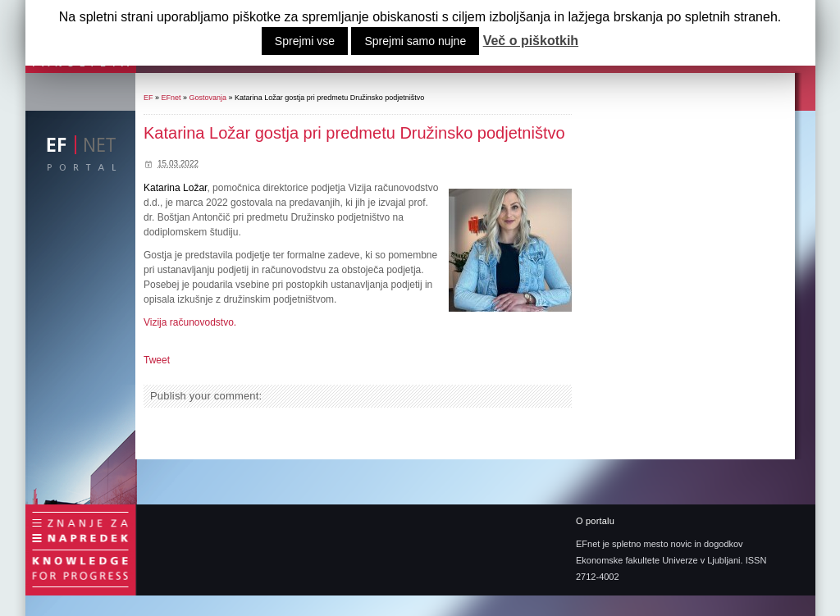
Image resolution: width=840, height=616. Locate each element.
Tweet (157, 360)
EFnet (171, 98)
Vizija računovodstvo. (190, 322)
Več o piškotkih (531, 41)
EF (148, 98)
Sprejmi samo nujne (415, 41)
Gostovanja (208, 98)
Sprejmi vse (305, 41)
